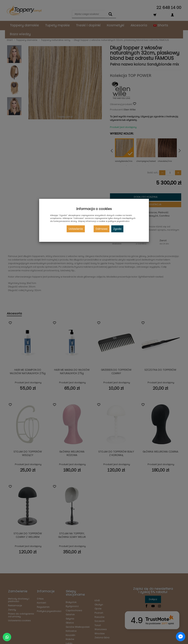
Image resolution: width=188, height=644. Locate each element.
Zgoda (117, 229)
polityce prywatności (119, 221)
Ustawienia (76, 229)
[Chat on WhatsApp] (7, 637)
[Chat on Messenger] (181, 637)
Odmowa (102, 229)
